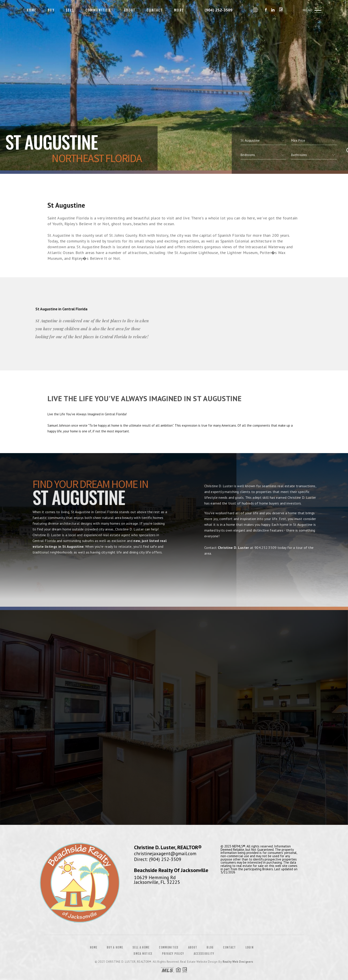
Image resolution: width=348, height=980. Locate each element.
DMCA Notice (143, 954)
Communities (98, 10)
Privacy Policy (173, 954)
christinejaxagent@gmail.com (165, 853)
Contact (155, 10)
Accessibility (204, 954)
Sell (70, 10)
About (129, 10)
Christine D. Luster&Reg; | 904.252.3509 (220, 10)
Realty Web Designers (238, 962)
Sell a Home (141, 947)
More (179, 10)
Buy (51, 10)
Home (32, 10)
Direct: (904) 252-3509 (158, 859)
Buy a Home (115, 947)
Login (250, 947)
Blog (210, 947)
